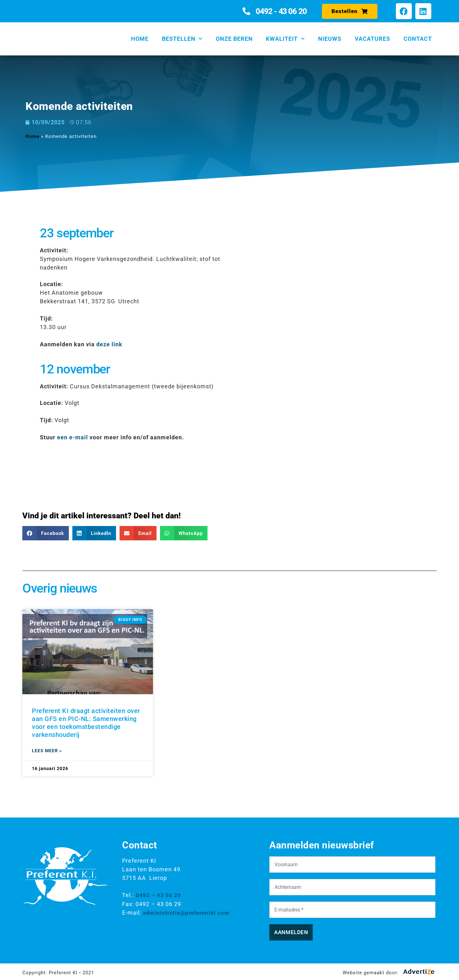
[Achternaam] (352, 887)
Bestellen (182, 39)
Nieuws (330, 39)
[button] (46, 533)
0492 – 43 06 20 (158, 895)
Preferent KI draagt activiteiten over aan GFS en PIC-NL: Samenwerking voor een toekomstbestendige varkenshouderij (86, 723)
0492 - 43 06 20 (281, 11)
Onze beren (234, 39)
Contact (418, 39)
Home (140, 39)
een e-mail (73, 437)
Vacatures (372, 39)
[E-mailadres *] (352, 910)
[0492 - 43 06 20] (247, 11)
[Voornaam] (352, 865)
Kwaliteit (285, 39)
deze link (109, 344)
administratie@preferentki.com (188, 912)
